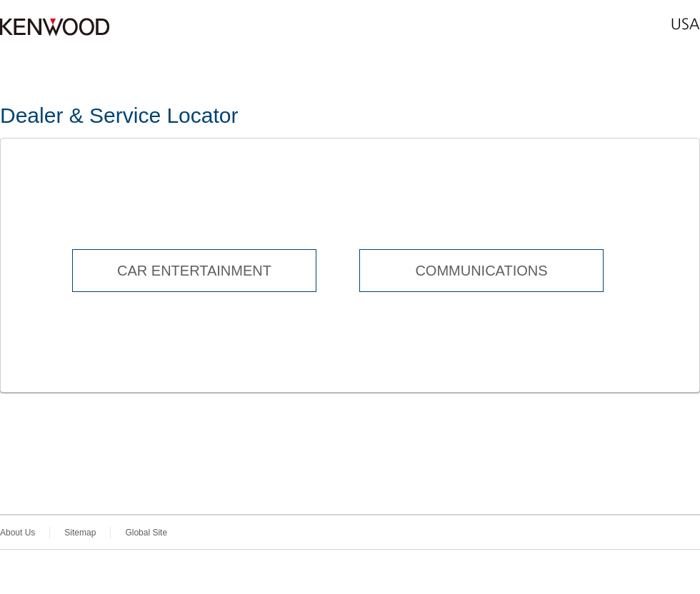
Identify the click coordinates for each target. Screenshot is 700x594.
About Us (17, 533)
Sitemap (80, 533)
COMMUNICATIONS (481, 271)
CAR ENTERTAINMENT (194, 271)
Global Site (146, 533)
